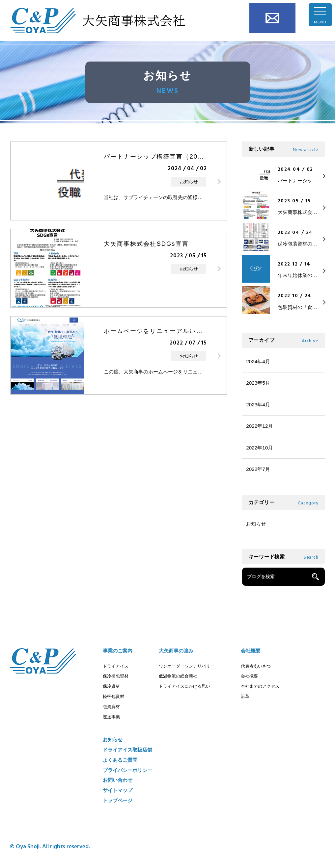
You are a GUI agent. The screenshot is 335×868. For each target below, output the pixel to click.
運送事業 (111, 717)
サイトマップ (118, 790)
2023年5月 (258, 383)
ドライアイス (116, 666)
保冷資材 (111, 686)
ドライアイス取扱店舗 (127, 750)
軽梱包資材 (113, 696)
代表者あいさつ (256, 666)
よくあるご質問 (120, 760)
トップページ (118, 800)
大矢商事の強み (176, 651)
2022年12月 (259, 426)
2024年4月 (258, 361)
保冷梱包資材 (116, 676)
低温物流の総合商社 (178, 676)
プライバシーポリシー (127, 770)
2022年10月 (259, 448)
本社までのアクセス (260, 686)
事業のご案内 (118, 651)
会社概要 (251, 651)
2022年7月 (258, 469)
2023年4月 (258, 405)
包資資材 (111, 707)
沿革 (245, 696)
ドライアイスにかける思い (184, 686)
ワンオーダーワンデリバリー (187, 666)
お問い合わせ (272, 18)
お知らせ (256, 524)
